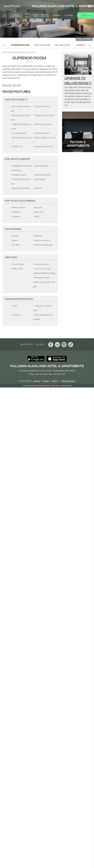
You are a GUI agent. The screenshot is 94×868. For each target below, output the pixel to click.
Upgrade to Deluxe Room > (78, 81)
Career (55, 381)
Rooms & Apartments (16, 15)
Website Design (68, 381)
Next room (90, 45)
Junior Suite (83, 45)
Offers (80, 15)
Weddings (56, 15)
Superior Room (20, 45)
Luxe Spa (36, 15)
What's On (89, 15)
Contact (46, 381)
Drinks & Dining (27, 15)
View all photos (84, 38)
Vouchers (68, 15)
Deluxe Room (42, 45)
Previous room (4, 45)
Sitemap (37, 381)
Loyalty (40, 344)
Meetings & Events (45, 15)
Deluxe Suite (63, 45)
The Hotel (4, 15)
